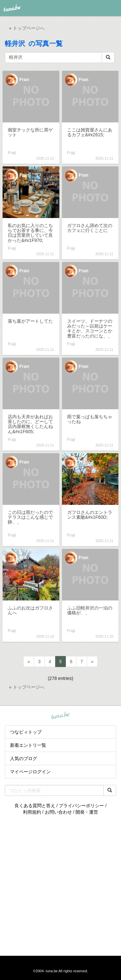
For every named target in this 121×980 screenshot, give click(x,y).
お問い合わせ (58, 812)
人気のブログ (24, 758)
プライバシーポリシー (81, 806)
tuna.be (60, 715)
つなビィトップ (26, 732)
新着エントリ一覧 (28, 745)
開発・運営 (87, 812)
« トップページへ (27, 28)
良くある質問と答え (35, 806)
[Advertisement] (60, 886)
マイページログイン (30, 772)
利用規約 (32, 812)
